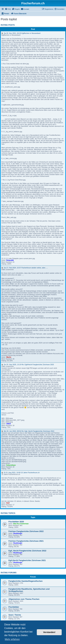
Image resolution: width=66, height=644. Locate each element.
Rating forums (9, 573)
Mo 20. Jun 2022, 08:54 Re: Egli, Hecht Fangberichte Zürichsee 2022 (28, 431)
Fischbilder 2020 (16, 522)
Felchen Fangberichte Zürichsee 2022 (26, 531)
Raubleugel (18, 533)
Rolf (8, 503)
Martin (9, 357)
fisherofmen (11, 465)
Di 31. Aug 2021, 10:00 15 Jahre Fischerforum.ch (21, 473)
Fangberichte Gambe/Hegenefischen (26, 581)
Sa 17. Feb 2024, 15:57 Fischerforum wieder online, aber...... (25, 268)
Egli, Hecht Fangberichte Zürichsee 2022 (27, 551)
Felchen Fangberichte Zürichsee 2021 (26, 541)
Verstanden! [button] (49, 632)
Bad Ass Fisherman (21, 524)
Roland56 (10, 260)
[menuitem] (8, 9)
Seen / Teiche (15, 615)
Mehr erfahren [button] (12, 639)
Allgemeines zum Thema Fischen (24, 599)
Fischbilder (14, 607)
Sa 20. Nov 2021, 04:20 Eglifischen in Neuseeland (21, 33)
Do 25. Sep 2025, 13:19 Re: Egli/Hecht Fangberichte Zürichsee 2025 (28, 365)
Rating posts (8, 25)
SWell (8, 424)
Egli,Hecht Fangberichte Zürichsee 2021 (27, 560)
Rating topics (8, 513)
